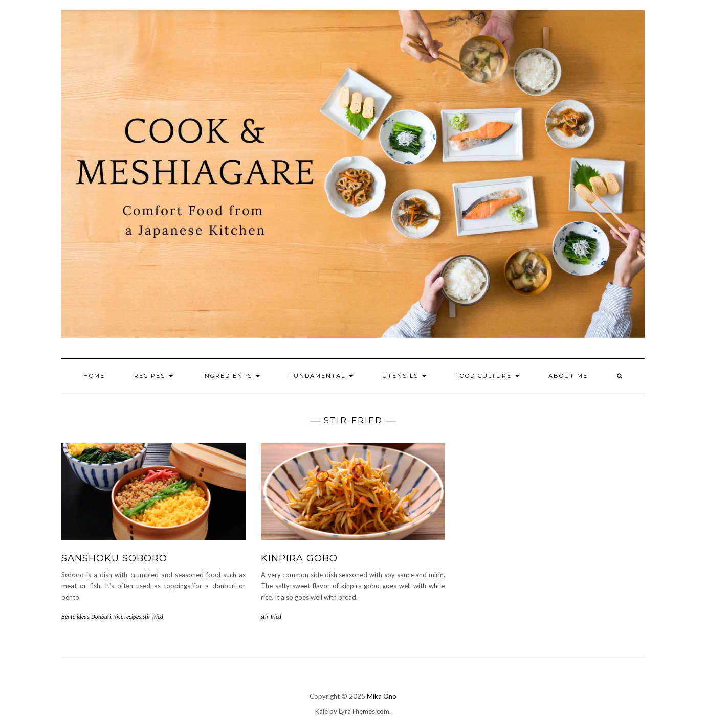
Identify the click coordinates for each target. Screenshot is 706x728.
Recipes (153, 376)
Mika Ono (382, 696)
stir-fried (153, 616)
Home (94, 376)
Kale (322, 711)
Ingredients (231, 376)
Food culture (487, 376)
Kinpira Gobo (299, 558)
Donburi (101, 616)
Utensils (404, 376)
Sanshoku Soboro (114, 558)
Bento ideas (75, 616)
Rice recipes (127, 616)
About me (568, 376)
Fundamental (321, 376)
